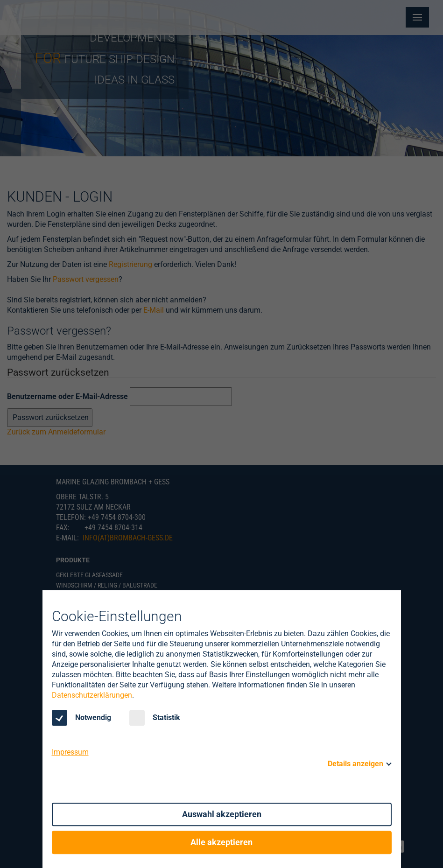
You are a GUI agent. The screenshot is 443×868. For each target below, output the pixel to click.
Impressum (70, 752)
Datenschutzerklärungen (92, 695)
